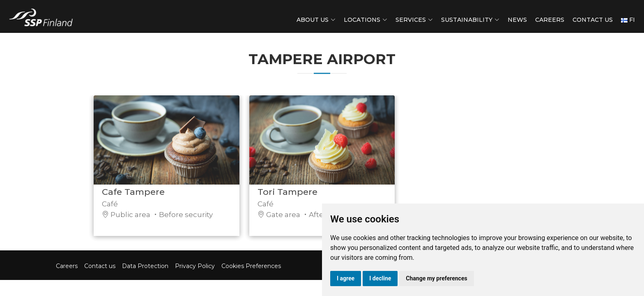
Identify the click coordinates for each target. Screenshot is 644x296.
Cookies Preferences (251, 266)
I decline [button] (380, 278)
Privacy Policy (195, 266)
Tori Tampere (287, 196)
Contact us (593, 20)
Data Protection (145, 266)
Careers (550, 20)
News (517, 20)
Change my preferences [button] (436, 278)
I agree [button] (346, 278)
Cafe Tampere (133, 196)
